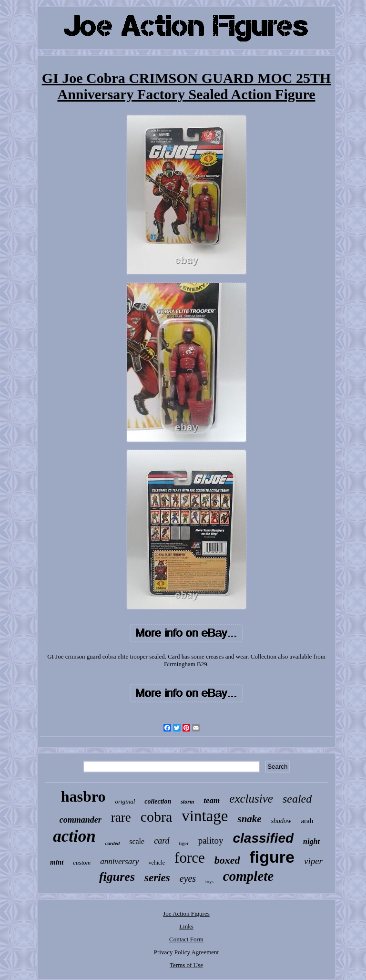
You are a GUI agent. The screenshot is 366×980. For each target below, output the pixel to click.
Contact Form (186, 939)
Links (186, 926)
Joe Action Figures (186, 913)
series (157, 878)
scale (137, 841)
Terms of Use (186, 965)
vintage (205, 816)
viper (313, 861)
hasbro (83, 796)
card (162, 841)
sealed (297, 799)
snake (249, 819)
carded (113, 843)
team (212, 800)
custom (82, 862)
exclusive (251, 799)
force (190, 858)
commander (81, 820)
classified (263, 838)
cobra (157, 817)
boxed (227, 860)
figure (272, 857)
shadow (281, 821)
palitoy (211, 841)
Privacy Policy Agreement (186, 952)
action (74, 836)
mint (57, 862)
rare (121, 817)
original (125, 801)
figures (117, 877)
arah (307, 821)
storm (187, 802)
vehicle (157, 863)
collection (158, 801)
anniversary (119, 861)
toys (209, 882)
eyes (188, 878)
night (311, 841)
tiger (184, 843)
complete (248, 876)
